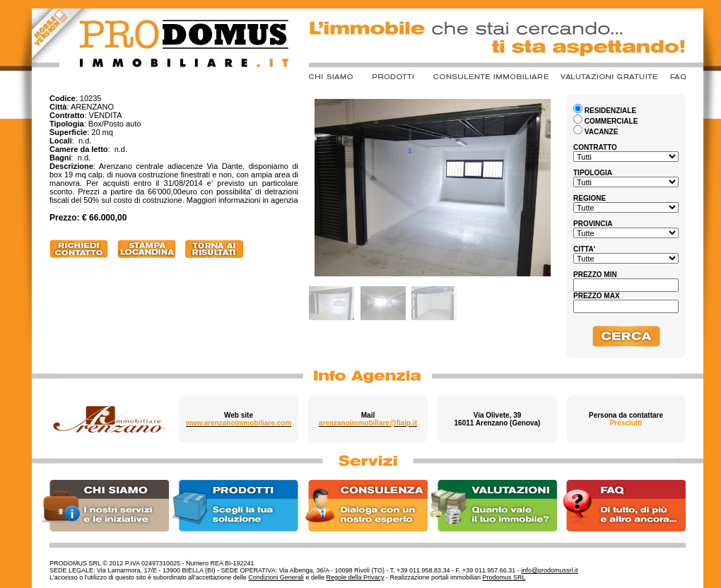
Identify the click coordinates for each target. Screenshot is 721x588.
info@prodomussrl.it (549, 570)
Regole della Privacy (355, 577)
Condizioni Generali (276, 577)
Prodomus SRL (504, 577)
